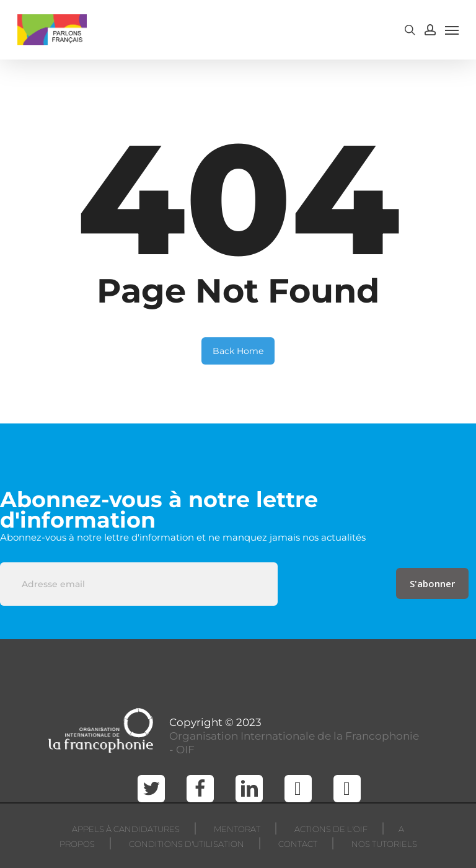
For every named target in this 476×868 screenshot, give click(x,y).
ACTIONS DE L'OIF (331, 829)
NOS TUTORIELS (384, 844)
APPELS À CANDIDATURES (126, 829)
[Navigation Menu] (452, 30)
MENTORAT (237, 829)
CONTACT (298, 844)
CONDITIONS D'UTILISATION (187, 844)
